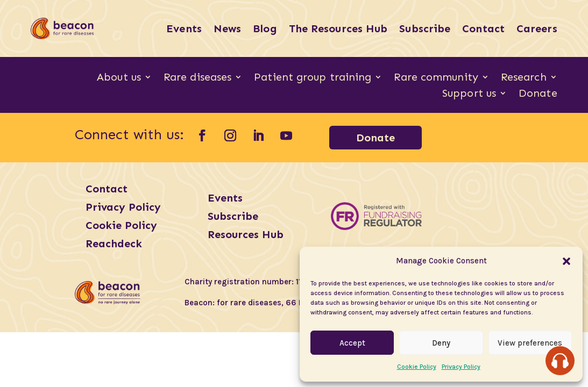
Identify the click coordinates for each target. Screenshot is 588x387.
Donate (538, 94)
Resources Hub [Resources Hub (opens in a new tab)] (246, 234)
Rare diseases (197, 78)
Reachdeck (114, 243)
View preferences (530, 343)
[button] (566, 261)
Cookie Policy (417, 367)
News (227, 28)
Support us (469, 94)
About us (119, 78)
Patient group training (313, 78)
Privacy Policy (461, 367)
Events (184, 28)
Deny (441, 343)
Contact (483, 28)
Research (524, 78)
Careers (537, 28)
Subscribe (425, 28)
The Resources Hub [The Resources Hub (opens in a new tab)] (338, 28)
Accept (352, 343)
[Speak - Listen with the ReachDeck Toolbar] (560, 361)
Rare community (436, 78)
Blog (265, 28)
